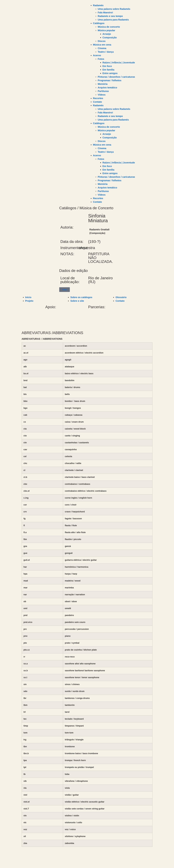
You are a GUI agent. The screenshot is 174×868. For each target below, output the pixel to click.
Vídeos (102, 95)
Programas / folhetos (110, 80)
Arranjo (107, 34)
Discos (102, 41)
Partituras (103, 91)
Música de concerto (109, 27)
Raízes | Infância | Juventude (119, 63)
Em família (108, 70)
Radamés (98, 5)
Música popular (107, 30)
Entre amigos (110, 73)
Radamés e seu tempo (110, 16)
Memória (103, 84)
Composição (110, 38)
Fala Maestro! (105, 13)
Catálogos (99, 23)
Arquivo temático (107, 88)
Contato (98, 102)
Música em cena (102, 45)
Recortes (98, 98)
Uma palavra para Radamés (113, 20)
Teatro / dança (106, 52)
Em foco (107, 66)
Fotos (101, 59)
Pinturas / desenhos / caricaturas (116, 77)
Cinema (102, 48)
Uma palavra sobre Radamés (114, 9)
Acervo (97, 55)
